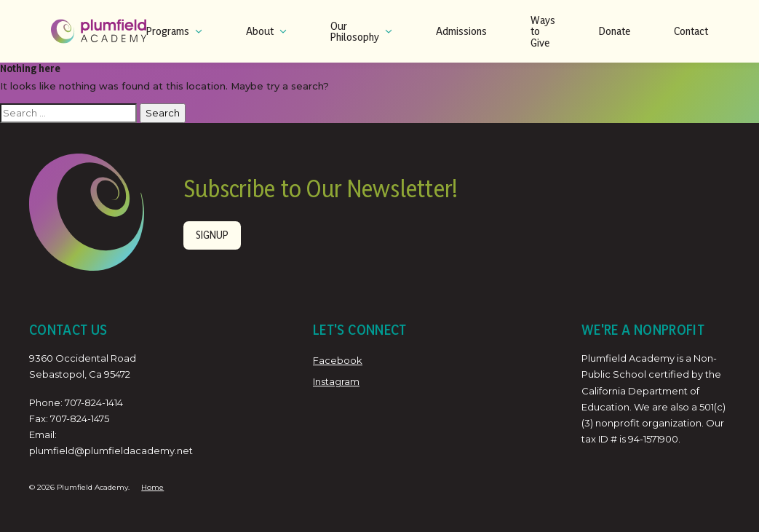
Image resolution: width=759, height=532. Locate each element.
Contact (691, 31)
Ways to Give (543, 31)
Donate (615, 31)
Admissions (461, 31)
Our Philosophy (361, 32)
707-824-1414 (94, 402)
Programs (174, 31)
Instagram (336, 381)
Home (152, 487)
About (266, 31)
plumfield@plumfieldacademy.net (111, 450)
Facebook (338, 360)
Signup (212, 235)
